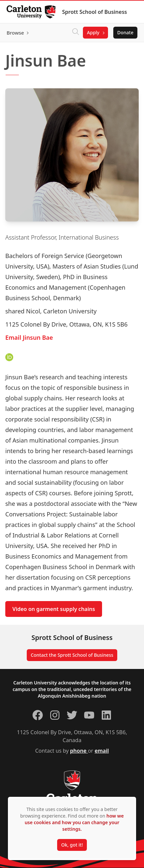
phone (79, 751)
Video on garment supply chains (54, 609)
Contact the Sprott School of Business (72, 655)
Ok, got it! (72, 845)
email (102, 751)
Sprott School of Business (94, 12)
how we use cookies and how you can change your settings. (74, 822)
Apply (93, 32)
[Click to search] (76, 33)
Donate (125, 32)
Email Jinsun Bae (29, 337)
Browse (15, 33)
